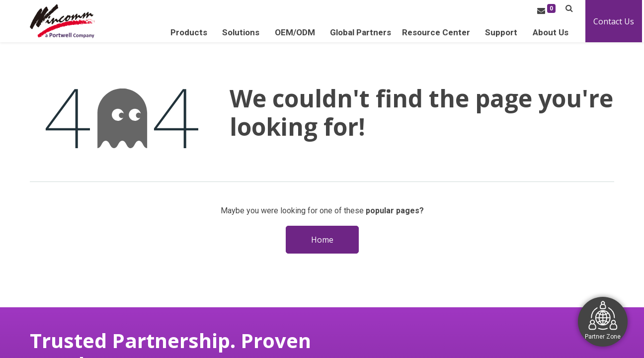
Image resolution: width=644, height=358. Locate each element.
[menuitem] (362, 33)
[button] (571, 8)
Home (322, 240)
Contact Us (616, 21)
